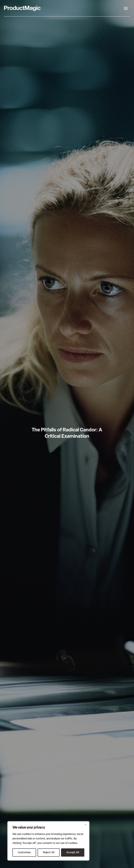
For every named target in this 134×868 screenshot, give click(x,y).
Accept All (73, 852)
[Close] (85, 824)
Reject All (49, 852)
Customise (24, 852)
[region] (48, 841)
